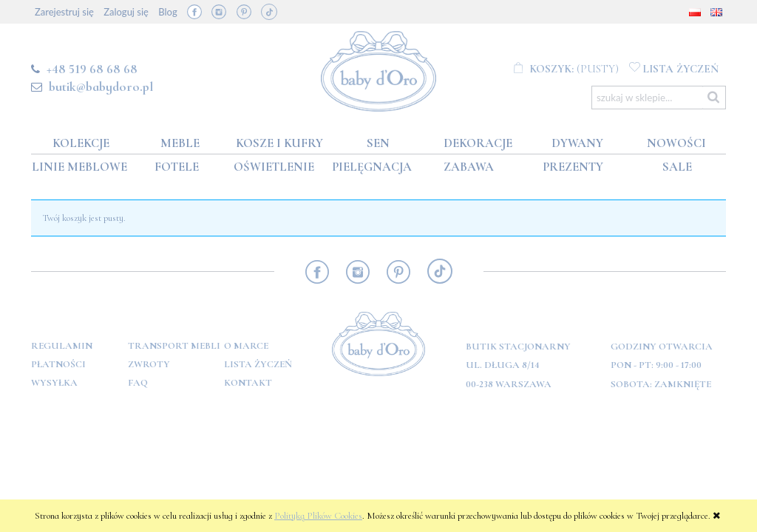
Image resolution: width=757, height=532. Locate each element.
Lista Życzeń (258, 364)
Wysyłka (54, 383)
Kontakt (248, 383)
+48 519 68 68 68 (92, 69)
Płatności (58, 364)
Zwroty (149, 364)
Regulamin (62, 346)
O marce (246, 346)
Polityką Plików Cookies (318, 516)
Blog (167, 12)
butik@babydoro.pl (101, 86)
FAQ (138, 383)
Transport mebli (174, 346)
